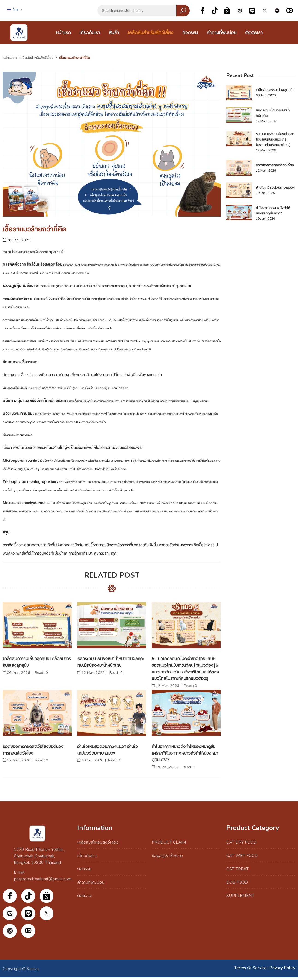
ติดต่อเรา (254, 33)
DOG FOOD (237, 882)
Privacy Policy (282, 971)
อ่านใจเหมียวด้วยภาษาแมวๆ (275, 187)
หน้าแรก (63, 33)
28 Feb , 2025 (17, 240)
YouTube (289, 11)
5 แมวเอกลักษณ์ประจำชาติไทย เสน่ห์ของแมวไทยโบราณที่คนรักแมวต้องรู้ (275, 139)
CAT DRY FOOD (241, 842)
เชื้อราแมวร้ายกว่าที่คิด (35, 229)
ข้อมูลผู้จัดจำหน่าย (167, 856)
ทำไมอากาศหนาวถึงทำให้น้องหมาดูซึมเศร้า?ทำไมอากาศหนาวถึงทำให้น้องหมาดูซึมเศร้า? (186, 753)
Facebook (202, 11)
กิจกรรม (190, 33)
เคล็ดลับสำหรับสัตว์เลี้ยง (151, 33)
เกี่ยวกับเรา (90, 33)
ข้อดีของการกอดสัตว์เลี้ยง (275, 165)
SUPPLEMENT (240, 896)
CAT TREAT (238, 869)
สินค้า (114, 33)
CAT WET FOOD (242, 856)
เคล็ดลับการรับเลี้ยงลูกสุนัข (275, 90)
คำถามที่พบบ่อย (222, 33)
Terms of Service (250, 971)
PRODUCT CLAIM (169, 842)
